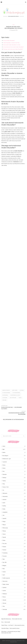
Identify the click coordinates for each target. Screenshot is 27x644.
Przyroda (14, 556)
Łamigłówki (14, 512)
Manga (14, 522)
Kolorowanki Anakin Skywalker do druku (12, 45)
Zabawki (14, 600)
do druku (22, 390)
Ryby (14, 569)
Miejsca (14, 525)
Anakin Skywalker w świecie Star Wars (11, 43)
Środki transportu (14, 578)
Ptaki (14, 559)
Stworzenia (14, 581)
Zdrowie (14, 603)
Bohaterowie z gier (14, 459)
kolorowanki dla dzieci (15, 395)
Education (14, 474)
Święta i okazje (14, 584)
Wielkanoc (14, 594)
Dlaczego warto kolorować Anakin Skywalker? (13, 49)
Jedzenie (14, 500)
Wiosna (14, 597)
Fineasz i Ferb (14, 487)
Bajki (14, 449)
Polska (14, 540)
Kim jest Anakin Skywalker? (9, 41)
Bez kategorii (14, 456)
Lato (14, 515)
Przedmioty (14, 553)
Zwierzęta (14, 609)
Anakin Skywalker (6, 390)
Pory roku (14, 544)
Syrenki (14, 591)
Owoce (14, 534)
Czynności (14, 462)
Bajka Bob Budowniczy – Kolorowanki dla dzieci (12, 619)
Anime (14, 446)
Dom (14, 471)
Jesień (14, 503)
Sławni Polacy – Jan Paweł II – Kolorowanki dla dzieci (13, 625)
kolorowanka (5, 395)
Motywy (14, 531)
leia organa (5, 398)
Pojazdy (14, 537)
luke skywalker (13, 398)
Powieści (14, 550)
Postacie (14, 547)
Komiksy (14, 506)
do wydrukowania (16, 393)
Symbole (14, 588)
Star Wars (4, 400)
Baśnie (14, 452)
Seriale (14, 572)
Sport (14, 575)
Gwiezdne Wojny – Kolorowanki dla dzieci (10, 628)
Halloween (14, 493)
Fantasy (14, 481)
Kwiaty (14, 509)
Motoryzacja (14, 528)
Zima (14, 606)
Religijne (14, 566)
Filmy (14, 25)
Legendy (14, 518)
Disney (14, 465)
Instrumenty (14, 496)
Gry (14, 490)
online (20, 398)
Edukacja (14, 478)
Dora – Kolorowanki (6, 622)
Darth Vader (15, 390)
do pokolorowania (6, 393)
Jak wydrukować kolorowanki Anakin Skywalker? (13, 47)
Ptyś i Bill (14, 562)
